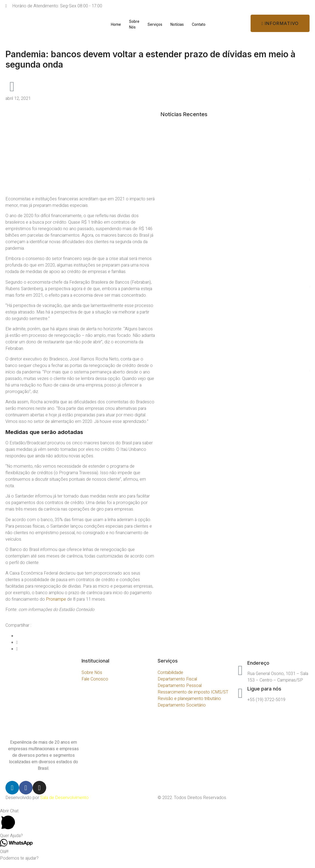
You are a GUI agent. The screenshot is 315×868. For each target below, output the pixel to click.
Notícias (177, 25)
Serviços (155, 25)
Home (116, 25)
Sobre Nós (134, 24)
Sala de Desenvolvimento (64, 798)
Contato (199, 25)
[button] (280, 23)
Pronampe (56, 599)
